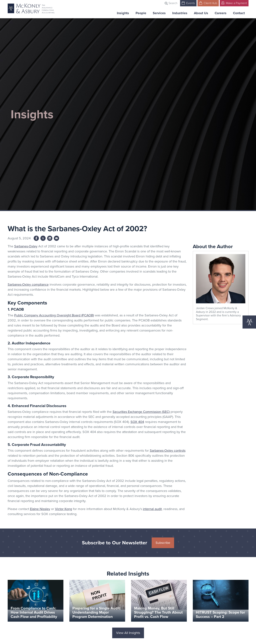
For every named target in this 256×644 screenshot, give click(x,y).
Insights (123, 13)
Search (171, 3)
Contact (239, 13)
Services (159, 13)
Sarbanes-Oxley (26, 246)
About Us (201, 13)
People (141, 13)
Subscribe (163, 543)
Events (188, 3)
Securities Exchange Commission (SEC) (141, 412)
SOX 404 (137, 422)
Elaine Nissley (40, 509)
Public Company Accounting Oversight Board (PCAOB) (54, 315)
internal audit (152, 509)
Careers (221, 13)
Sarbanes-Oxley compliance (28, 285)
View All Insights (128, 633)
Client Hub (208, 3)
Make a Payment (234, 3)
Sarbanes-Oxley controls (168, 451)
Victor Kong (63, 509)
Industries (180, 13)
